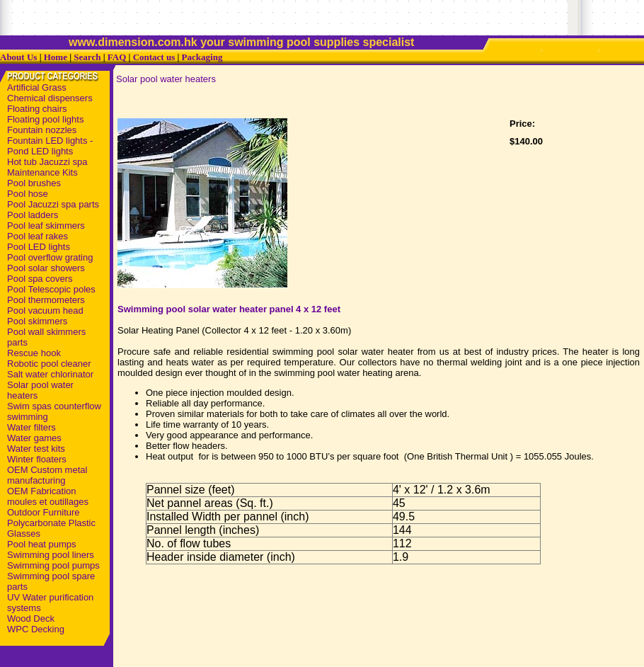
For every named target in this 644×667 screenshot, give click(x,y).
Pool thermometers (46, 300)
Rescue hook (34, 353)
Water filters (31, 427)
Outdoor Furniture (44, 512)
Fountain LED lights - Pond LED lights (50, 146)
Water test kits (36, 449)
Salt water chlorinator (50, 374)
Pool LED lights (39, 247)
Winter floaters (37, 459)
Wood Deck (31, 618)
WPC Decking (36, 629)
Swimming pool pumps (53, 565)
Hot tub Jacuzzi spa (47, 162)
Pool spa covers (40, 279)
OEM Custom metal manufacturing (47, 475)
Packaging (202, 57)
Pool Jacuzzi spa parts (53, 204)
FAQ (117, 57)
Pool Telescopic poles (51, 289)
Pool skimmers (37, 321)
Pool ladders (33, 215)
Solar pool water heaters (166, 79)
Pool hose (28, 194)
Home (56, 57)
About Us (18, 57)
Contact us (154, 57)
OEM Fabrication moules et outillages (48, 496)
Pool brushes (34, 183)
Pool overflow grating (50, 257)
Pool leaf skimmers (46, 226)
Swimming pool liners (51, 555)
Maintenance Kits (42, 172)
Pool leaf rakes (38, 236)
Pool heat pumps (42, 544)
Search (87, 57)
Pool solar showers (46, 268)
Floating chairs (37, 109)
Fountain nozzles (42, 130)
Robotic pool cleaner (49, 364)
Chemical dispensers (50, 98)
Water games (34, 438)
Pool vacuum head (45, 310)
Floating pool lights (45, 119)
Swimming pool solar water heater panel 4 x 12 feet (229, 309)
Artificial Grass (37, 87)
